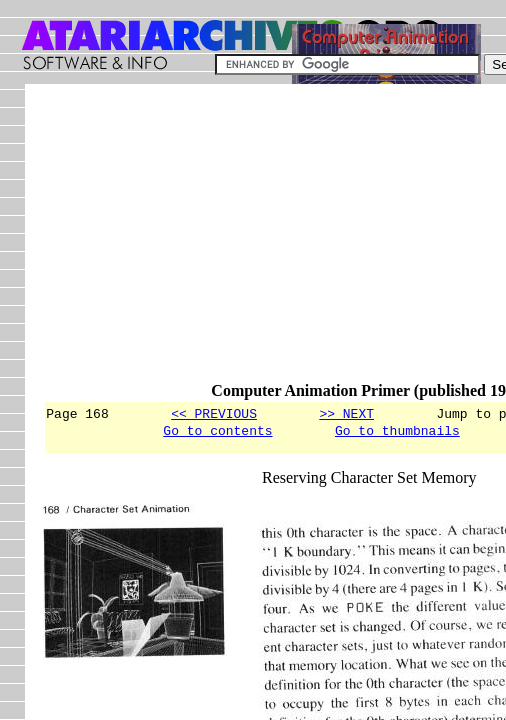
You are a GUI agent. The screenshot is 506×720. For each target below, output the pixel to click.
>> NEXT (346, 413)
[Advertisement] (274, 242)
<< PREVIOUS (214, 413)
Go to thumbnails (397, 433)
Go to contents (217, 433)
